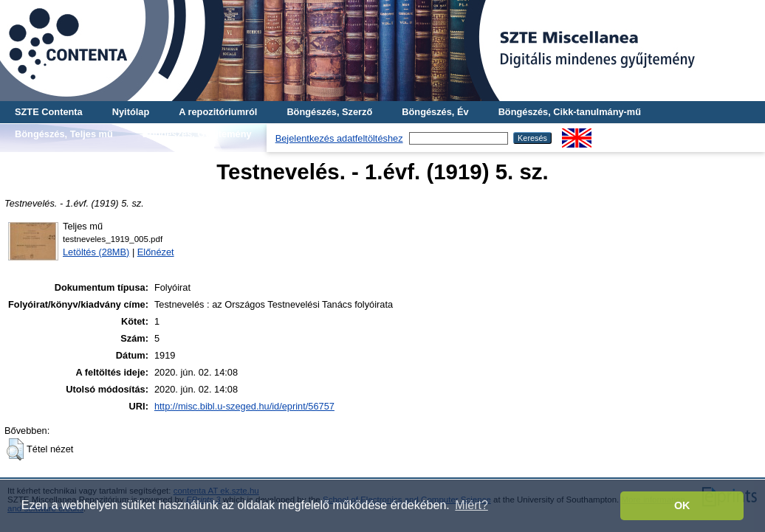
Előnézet (156, 252)
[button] (15, 449)
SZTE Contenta (49, 112)
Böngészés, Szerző (329, 112)
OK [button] (682, 505)
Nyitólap (131, 112)
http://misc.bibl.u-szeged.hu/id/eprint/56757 (244, 406)
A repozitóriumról (218, 112)
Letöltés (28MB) (96, 252)
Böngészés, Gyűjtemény (197, 134)
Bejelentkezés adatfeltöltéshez (339, 138)
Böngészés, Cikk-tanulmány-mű (570, 112)
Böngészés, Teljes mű (64, 134)
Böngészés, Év (435, 112)
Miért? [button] (471, 505)
